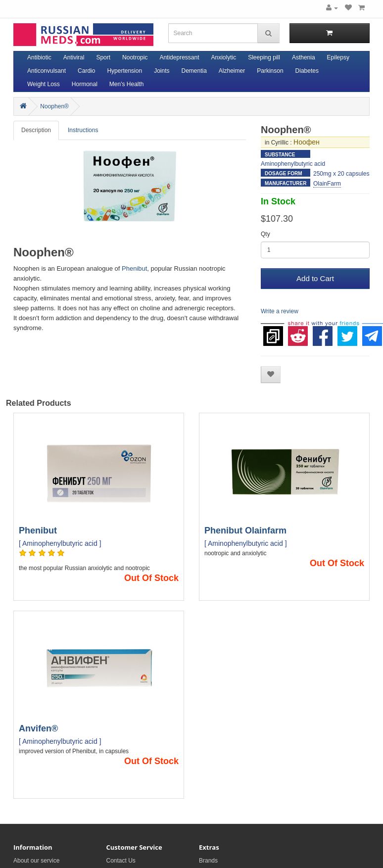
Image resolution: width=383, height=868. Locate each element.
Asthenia (304, 57)
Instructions (83, 130)
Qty (265, 234)
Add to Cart (315, 278)
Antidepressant (179, 57)
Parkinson (270, 71)
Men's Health (127, 84)
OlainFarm (327, 184)
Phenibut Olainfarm (245, 530)
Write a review (280, 311)
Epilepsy (338, 57)
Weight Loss (44, 84)
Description (36, 130)
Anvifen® (38, 728)
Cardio (86, 71)
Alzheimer (232, 71)
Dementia (194, 71)
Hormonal (85, 84)
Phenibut (134, 268)
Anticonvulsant (47, 71)
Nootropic (135, 57)
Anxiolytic (224, 57)
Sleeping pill (264, 57)
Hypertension (124, 71)
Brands (208, 861)
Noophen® (54, 106)
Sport (103, 57)
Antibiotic (39, 57)
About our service (36, 861)
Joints (162, 71)
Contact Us (121, 861)
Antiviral (74, 57)
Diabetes (307, 71)
